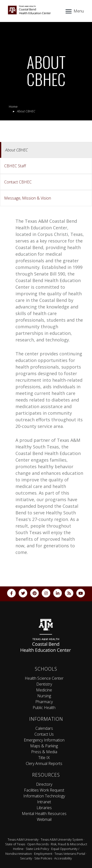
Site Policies (43, 858)
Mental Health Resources (44, 814)
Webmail (44, 819)
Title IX (44, 758)
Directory (44, 784)
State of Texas (15, 844)
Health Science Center (44, 678)
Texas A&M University (23, 839)
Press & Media (44, 752)
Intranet (44, 802)
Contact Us (44, 734)
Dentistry (44, 684)
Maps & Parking (44, 746)
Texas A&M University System (62, 839)
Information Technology (44, 796)
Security (26, 858)
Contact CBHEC (18, 182)
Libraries (44, 808)
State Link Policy (37, 849)
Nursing (44, 696)
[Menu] (74, 11)
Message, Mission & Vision (28, 198)
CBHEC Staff (15, 166)
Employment (43, 854)
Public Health (44, 708)
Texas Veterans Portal (70, 854)
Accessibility (63, 858)
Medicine (44, 690)
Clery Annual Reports (44, 763)
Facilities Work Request (44, 790)
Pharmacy (44, 702)
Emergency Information (44, 740)
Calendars (44, 728)
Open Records (38, 844)
